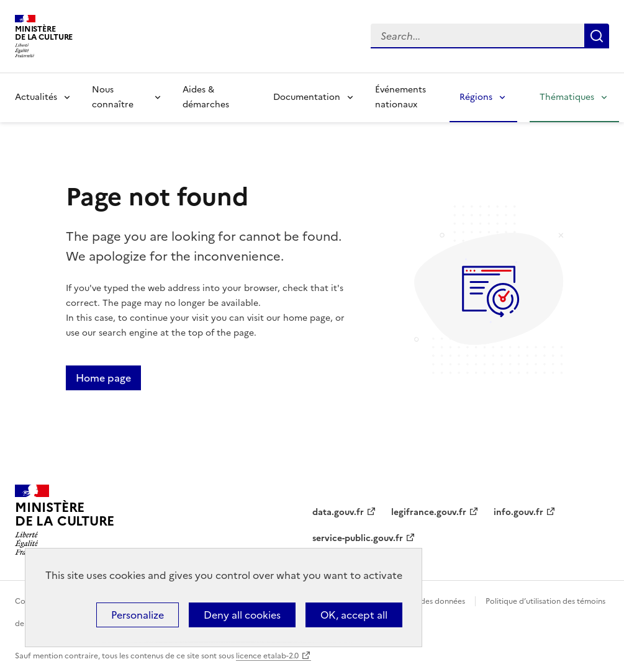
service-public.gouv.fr (358, 538)
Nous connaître (113, 97)
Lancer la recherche (597, 36)
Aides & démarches (206, 97)
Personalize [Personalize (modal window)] (138, 615)
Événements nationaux (400, 97)
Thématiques (567, 97)
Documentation (307, 97)
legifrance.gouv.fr (429, 512)
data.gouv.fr (338, 512)
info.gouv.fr (518, 512)
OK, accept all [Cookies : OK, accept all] (354, 615)
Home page (103, 378)
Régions (476, 97)
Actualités (36, 97)
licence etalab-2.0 (267, 656)
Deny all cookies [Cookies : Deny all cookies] (242, 615)
